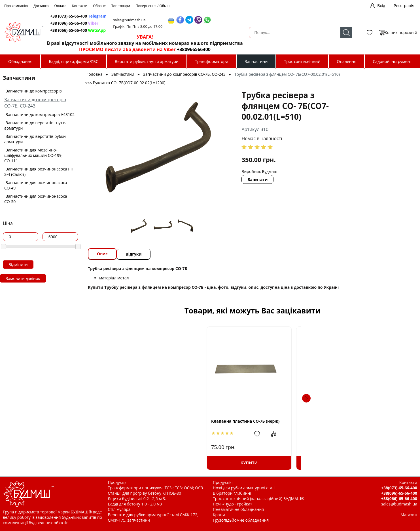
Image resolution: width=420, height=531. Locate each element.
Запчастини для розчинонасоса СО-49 (36, 185)
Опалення (347, 61)
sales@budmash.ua (236, 20)
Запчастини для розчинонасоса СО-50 (36, 199)
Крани (219, 515)
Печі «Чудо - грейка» (233, 504)
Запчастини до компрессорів (34, 91)
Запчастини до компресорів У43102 (40, 114)
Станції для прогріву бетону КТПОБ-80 (145, 493)
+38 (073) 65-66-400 (183, 16)
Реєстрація (404, 6)
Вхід (381, 6)
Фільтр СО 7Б (350, 421)
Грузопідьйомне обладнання (241, 520)
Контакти (80, 6)
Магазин (409, 515)
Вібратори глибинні (232, 493)
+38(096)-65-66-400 (399, 493)
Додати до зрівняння (160, 434)
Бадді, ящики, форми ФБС (74, 61)
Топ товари (121, 6)
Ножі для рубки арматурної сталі (244, 488)
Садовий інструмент (392, 61)
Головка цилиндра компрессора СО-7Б (291, 423)
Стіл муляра (119, 509)
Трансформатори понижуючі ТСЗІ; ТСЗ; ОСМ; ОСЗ (156, 488)
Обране (99, 6)
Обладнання (20, 61)
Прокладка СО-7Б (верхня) (209, 421)
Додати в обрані (145, 434)
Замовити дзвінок (23, 278)
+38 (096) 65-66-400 (179, 23)
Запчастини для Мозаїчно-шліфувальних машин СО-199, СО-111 (33, 155)
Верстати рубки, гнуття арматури (147, 61)
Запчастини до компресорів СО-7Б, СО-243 (35, 103)
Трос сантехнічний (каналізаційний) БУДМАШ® (259, 499)
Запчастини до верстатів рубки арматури (35, 139)
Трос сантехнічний (302, 61)
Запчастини (256, 61)
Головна (95, 74)
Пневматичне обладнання (238, 509)
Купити (136, 463)
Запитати (223, 169)
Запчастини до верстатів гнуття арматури (35, 125)
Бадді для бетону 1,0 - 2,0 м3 (135, 504)
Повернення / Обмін (153, 6)
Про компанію (16, 6)
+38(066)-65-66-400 (399, 499)
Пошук (137, 32)
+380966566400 (297, 49)
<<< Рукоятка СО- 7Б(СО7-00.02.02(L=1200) (125, 83)
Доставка (41, 6)
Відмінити (18, 265)
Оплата (61, 6)
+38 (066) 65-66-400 (182, 30)
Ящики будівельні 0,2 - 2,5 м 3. (137, 499)
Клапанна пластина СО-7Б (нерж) (137, 421)
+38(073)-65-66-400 (399, 488)
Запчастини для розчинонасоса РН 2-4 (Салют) (39, 172)
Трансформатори (212, 61)
